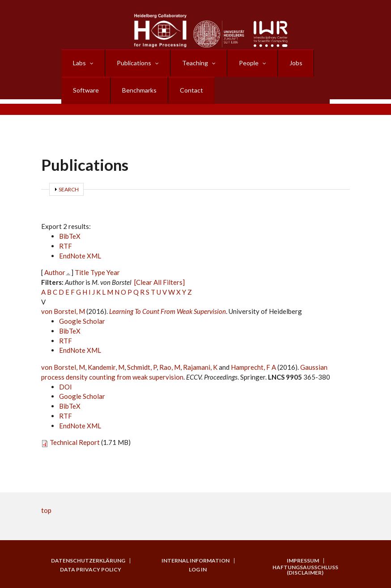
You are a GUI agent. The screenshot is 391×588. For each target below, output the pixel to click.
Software (86, 90)
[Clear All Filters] (159, 282)
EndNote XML (80, 256)
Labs (79, 63)
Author (55, 272)
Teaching (195, 63)
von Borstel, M (63, 311)
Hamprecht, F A (253, 367)
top (46, 510)
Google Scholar (82, 321)
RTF (66, 246)
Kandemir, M (106, 367)
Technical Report (75, 442)
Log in (198, 570)
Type (98, 272)
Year (113, 272)
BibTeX (70, 236)
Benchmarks (139, 90)
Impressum (303, 561)
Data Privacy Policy (91, 570)
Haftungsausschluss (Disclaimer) (305, 570)
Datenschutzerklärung (88, 561)
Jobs (296, 63)
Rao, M (170, 367)
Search (69, 189)
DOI (66, 387)
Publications (134, 63)
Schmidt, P (142, 367)
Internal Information (195, 561)
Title (82, 272)
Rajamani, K (200, 367)
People (249, 63)
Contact (191, 90)
